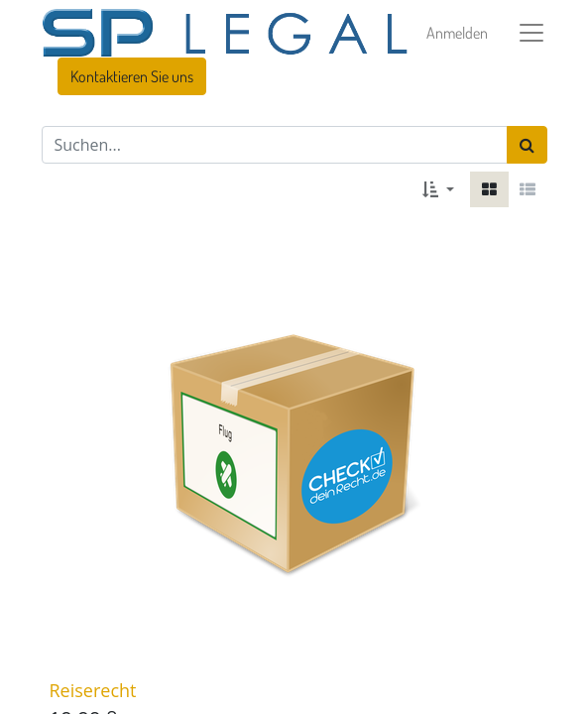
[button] (438, 189)
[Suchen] (527, 145)
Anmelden (457, 33)
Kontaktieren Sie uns (132, 76)
